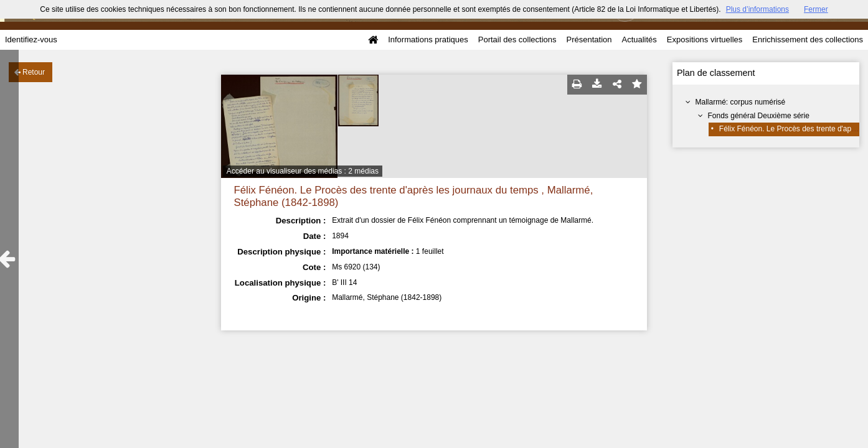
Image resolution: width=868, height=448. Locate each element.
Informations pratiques (428, 40)
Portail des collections (517, 40)
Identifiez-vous (31, 40)
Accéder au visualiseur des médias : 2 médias (303, 171)
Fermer (816, 9)
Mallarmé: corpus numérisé (741, 102)
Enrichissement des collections (808, 40)
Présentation (589, 40)
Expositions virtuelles (705, 40)
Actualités (639, 40)
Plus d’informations (757, 9)
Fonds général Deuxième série (759, 116)
